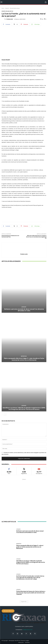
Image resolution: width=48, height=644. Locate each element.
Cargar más (24, 602)
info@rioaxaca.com (28, 630)
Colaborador (10, 19)
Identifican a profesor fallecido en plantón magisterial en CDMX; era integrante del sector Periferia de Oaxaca (24, 409)
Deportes (24, 356)
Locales (24, 307)
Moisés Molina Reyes (15, 8)
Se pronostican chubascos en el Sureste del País (10, 236)
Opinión (7, 8)
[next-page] (5, 415)
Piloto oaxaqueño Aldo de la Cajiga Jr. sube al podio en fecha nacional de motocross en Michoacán (24, 359)
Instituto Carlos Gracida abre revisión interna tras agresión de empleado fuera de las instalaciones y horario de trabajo (30, 578)
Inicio (3, 8)
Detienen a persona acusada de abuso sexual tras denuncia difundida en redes (24, 310)
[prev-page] (3, 415)
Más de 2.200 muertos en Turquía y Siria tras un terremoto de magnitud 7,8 (36, 237)
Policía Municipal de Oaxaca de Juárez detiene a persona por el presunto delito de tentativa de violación (31, 593)
